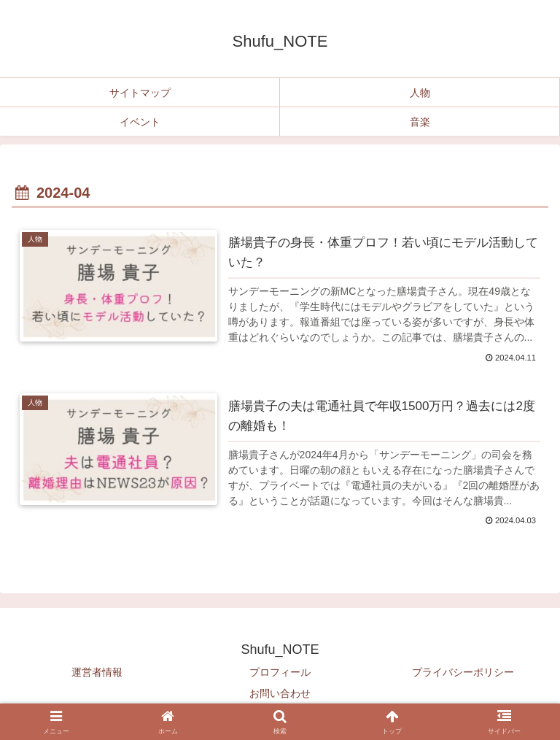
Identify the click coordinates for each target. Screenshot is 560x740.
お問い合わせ (280, 693)
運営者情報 (97, 672)
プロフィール (280, 672)
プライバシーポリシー (463, 672)
